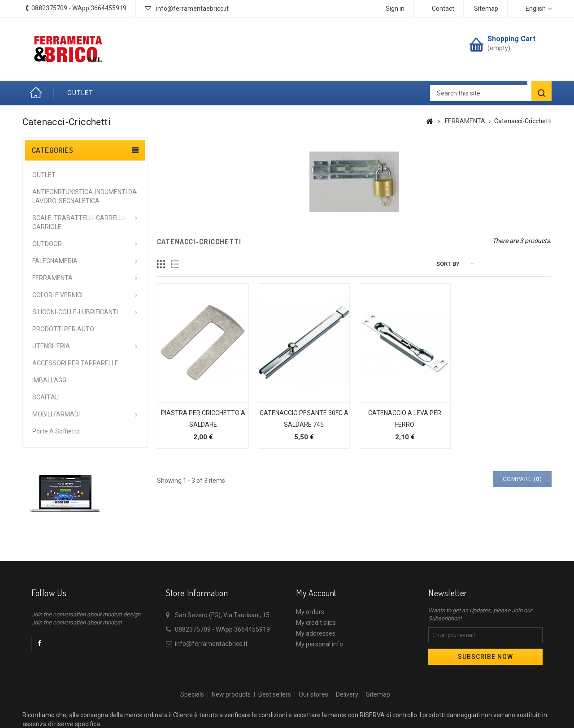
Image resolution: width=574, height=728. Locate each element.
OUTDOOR (47, 244)
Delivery (347, 694)
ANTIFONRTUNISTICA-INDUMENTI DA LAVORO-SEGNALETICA (85, 196)
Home (38, 93)
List (175, 264)
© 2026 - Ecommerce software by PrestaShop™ (287, 723)
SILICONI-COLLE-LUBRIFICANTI (75, 312)
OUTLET (80, 93)
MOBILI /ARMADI (56, 414)
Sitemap (378, 694)
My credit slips (316, 623)
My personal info (320, 644)
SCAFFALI (46, 397)
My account (316, 593)
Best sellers (275, 694)
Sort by (448, 264)
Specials (192, 694)
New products (231, 694)
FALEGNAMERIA (55, 261)
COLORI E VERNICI (57, 295)
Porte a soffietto (56, 431)
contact (443, 9)
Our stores (313, 694)
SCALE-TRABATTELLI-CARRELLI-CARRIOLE (79, 222)
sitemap (486, 9)
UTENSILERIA (51, 346)
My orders (310, 612)
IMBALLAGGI (50, 380)
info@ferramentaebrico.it (192, 9)
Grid (161, 264)
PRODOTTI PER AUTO (63, 329)
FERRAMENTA (52, 278)
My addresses (316, 633)
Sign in (395, 9)
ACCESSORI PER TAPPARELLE (75, 363)
